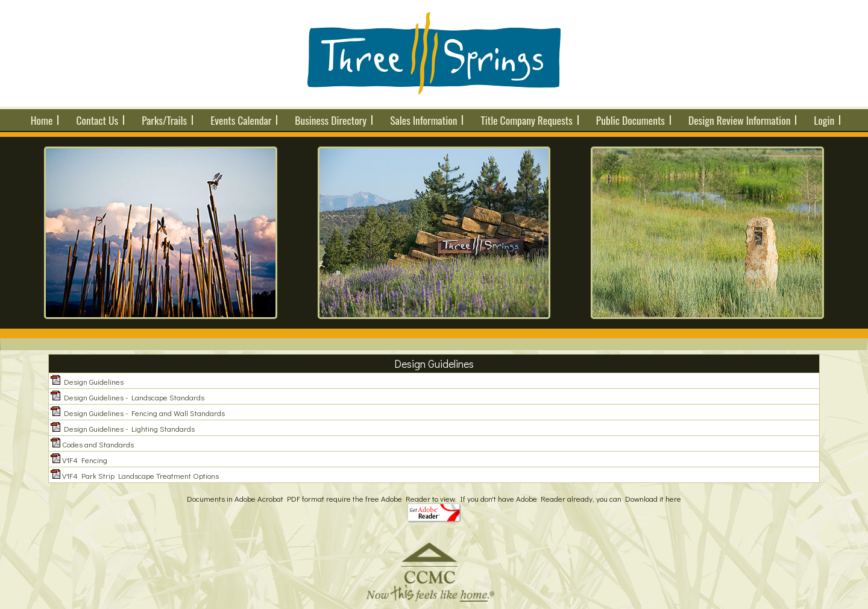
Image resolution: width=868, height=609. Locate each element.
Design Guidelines (94, 381)
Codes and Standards (98, 444)
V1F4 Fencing (85, 460)
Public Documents (631, 120)
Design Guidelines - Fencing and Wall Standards (144, 413)
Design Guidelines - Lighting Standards (129, 428)
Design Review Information (739, 120)
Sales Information (423, 120)
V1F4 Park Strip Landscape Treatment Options (140, 475)
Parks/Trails (164, 120)
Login (824, 120)
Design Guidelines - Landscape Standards (134, 397)
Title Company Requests (526, 120)
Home (42, 120)
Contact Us (97, 120)
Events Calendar (241, 120)
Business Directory (331, 120)
